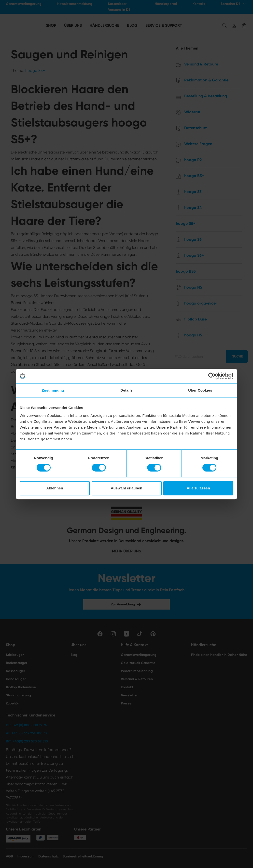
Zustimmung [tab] (53, 390)
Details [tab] (126, 390)
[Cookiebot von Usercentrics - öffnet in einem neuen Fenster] (212, 376)
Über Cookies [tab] (200, 390)
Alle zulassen (198, 488)
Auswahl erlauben (126, 488)
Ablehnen (55, 488)
